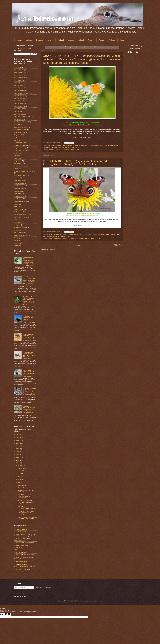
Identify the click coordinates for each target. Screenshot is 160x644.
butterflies (70, 234)
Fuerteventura (18, 163)
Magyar (16, 204)
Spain (122, 40)
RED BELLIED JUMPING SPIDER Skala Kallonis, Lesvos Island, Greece (29, 373)
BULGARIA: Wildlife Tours (22, 529)
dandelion (96, 145)
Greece (71, 40)
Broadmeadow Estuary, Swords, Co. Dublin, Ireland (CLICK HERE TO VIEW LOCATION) (75, 239)
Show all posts (94, 47)
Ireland (81, 40)
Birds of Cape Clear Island (22, 93)
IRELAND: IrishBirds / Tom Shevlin (24, 555)
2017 (18, 449)
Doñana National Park (21, 145)
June (19, 479)
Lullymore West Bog (49, 148)
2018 (18, 452)
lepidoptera (61, 236)
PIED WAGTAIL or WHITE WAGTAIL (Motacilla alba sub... (26, 502)
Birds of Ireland (19, 114)
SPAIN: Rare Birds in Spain (22, 569)
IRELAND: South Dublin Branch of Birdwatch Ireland (24, 558)
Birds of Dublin (18, 85)
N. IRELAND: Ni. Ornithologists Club (25, 567)
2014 (18, 440)
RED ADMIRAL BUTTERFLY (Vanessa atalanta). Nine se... (27, 507)
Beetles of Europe (19, 78)
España (16, 156)
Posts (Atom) (53, 249)
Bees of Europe (19, 75)
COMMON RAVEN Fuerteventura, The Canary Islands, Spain (29, 319)
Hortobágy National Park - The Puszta (25, 171)
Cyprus (50, 40)
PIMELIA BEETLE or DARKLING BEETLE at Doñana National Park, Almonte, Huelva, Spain (29, 337)
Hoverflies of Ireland (20, 175)
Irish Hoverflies (19, 188)
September (21, 485)
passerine (17, 243)
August (20, 482)
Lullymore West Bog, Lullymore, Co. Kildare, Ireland (64, 150)
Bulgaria (40, 40)
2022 (18, 463)
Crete (16, 137)
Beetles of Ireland (19, 80)
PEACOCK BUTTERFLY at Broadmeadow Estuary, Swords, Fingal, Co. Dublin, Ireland (77, 163)
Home (19, 40)
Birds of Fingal (18, 109)
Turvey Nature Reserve (21, 235)
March (20, 471)
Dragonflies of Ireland (20, 150)
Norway (91, 40)
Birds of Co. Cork (19, 96)
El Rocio (17, 153)
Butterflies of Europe (74, 145)
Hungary (17, 178)
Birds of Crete (18, 101)
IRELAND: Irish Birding (21, 552)
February (21, 468)
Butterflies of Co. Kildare (21, 127)
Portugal (112, 40)
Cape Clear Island (19, 132)
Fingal (118, 234)
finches (16, 240)
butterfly (100, 234)
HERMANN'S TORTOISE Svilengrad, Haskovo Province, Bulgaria (30, 410)
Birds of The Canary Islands (22, 117)
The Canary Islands (20, 233)
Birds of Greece (19, 111)
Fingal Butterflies (48, 236)
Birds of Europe (19, 106)
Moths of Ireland (19, 212)
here (74, 125)
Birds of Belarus (19, 88)
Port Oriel (17, 222)
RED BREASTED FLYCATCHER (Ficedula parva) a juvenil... (27, 518)
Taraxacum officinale (73, 148)
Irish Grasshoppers (20, 186)
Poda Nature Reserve (21, 217)
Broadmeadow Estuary (60, 234)
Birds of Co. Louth (19, 98)
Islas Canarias (18, 199)
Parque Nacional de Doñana (22, 214)
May (19, 477)
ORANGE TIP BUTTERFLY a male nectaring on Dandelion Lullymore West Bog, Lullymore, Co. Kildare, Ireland (82, 59)
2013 (18, 437)
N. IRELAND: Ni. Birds (21, 564)
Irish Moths (17, 191)
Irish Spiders (18, 194)
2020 (18, 457)
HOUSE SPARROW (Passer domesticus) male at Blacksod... (26, 513)
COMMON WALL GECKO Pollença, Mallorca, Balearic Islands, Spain (29, 355)
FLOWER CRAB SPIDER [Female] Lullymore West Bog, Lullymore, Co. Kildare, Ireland (29, 301)
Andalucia (17, 67)
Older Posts (119, 245)
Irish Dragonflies (19, 183)
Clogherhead (18, 135)
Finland (61, 40)
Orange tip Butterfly (61, 148)
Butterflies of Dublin (79, 234)
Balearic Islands (19, 72)
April (19, 474)
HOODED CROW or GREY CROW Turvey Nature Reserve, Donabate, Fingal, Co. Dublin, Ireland (29, 281)
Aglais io (50, 234)
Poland (101, 40)
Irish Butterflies (109, 145)
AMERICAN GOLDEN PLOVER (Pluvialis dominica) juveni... (27, 491)
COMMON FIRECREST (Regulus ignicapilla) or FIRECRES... (25, 496)
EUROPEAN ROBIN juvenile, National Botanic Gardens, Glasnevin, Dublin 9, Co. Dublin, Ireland (29, 261)
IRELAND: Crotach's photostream (24, 543)
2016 (18, 446)
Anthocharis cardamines (54, 145)
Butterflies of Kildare (87, 145)
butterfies (65, 145)
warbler (16, 246)
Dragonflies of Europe (21, 148)
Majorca (17, 207)
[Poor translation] (7, 614)
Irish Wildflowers (19, 196)
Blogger (100, 601)
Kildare (116, 145)
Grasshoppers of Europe (21, 166)
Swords (67, 236)
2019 (18, 454)
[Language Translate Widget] (24, 587)
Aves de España (19, 70)
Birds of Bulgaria (19, 91)
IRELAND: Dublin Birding (21, 545)
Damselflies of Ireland (21, 143)
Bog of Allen (18, 119)
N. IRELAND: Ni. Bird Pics (22, 562)
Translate (47, 587)
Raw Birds (52, 143)
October (20, 488)
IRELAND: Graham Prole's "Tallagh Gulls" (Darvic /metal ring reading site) (25, 535)
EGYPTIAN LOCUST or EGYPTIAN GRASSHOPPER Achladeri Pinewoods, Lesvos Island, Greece (29, 392)
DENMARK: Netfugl (20, 532)
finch (16, 238)
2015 (18, 443)
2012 (18, 435)
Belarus (29, 40)
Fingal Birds (18, 161)
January (20, 465)
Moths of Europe (19, 209)
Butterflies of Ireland (91, 234)
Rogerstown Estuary (20, 227)
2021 (18, 460)
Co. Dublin (106, 234)
